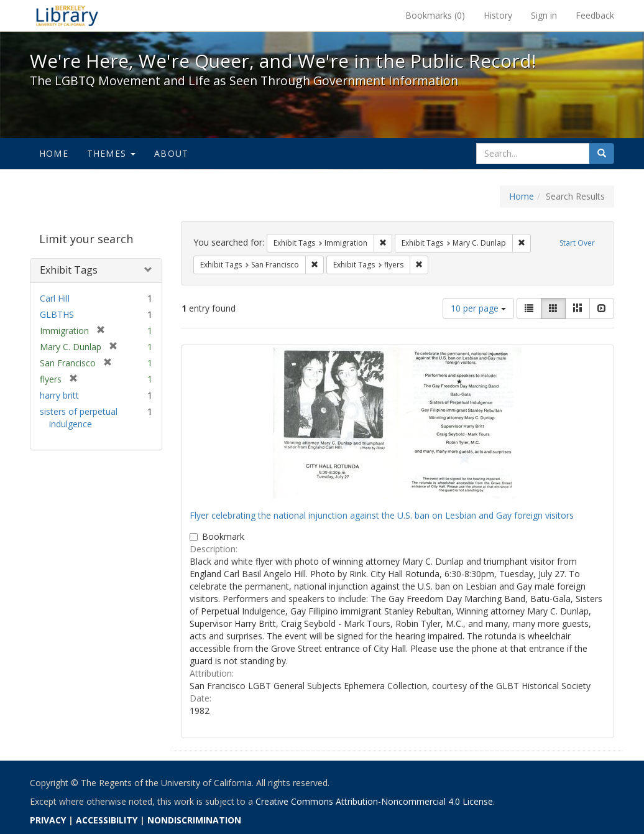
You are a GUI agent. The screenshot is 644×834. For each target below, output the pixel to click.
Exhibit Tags (69, 270)
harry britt (59, 395)
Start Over (577, 243)
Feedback (595, 15)
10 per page (478, 308)
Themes (111, 153)
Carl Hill (55, 298)
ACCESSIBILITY (107, 820)
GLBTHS (57, 314)
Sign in (544, 15)
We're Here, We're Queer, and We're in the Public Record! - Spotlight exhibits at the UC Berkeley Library (67, 16)
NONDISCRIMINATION (194, 820)
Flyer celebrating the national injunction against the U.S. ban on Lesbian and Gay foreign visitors (382, 515)
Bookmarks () (435, 15)
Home (54, 153)
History (498, 15)
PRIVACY (48, 820)
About (171, 153)
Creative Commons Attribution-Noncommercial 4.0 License (374, 801)
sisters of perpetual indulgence (79, 418)
